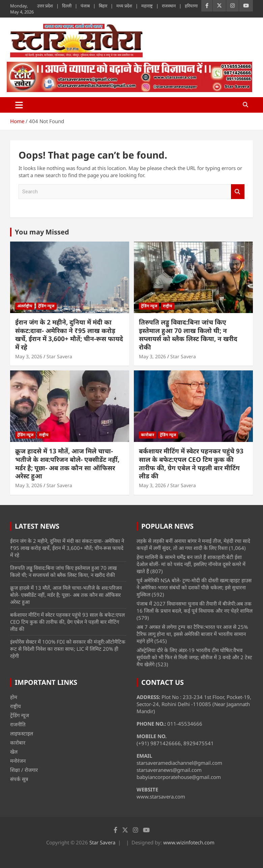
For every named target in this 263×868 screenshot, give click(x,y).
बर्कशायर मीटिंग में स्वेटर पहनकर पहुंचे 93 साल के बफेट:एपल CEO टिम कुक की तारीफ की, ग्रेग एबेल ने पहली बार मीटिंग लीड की (191, 464)
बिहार (103, 6)
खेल (14, 752)
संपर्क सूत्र (19, 779)
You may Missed (42, 232)
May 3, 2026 (29, 356)
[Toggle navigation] (19, 105)
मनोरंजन (18, 761)
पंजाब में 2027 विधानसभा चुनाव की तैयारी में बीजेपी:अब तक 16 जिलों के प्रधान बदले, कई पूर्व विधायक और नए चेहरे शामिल (195, 607)
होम (14, 697)
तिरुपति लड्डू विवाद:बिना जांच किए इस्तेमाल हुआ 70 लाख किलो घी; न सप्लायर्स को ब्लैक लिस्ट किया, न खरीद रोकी (188, 335)
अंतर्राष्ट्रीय (25, 306)
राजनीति (18, 724)
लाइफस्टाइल (22, 733)
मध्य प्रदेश (124, 6)
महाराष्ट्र (147, 6)
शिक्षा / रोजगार (24, 770)
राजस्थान (169, 6)
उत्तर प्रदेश (45, 6)
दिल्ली (67, 6)
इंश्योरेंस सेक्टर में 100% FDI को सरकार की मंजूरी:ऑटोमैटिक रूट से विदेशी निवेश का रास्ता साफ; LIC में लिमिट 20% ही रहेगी (68, 649)
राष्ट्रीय (168, 306)
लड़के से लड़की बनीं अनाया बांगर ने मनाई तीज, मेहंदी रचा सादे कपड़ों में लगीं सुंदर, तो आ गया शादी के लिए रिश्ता (193, 544)
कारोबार (148, 435)
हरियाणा (191, 6)
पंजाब (85, 6)
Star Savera (59, 356)
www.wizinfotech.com (189, 842)
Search (238, 192)
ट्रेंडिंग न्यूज (46, 306)
